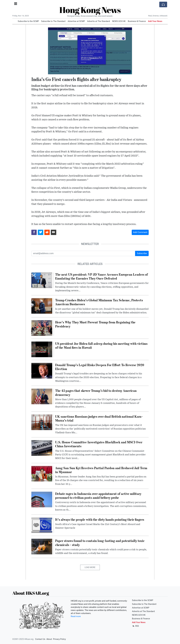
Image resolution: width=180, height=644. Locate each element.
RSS (135, 626)
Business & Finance (137, 21)
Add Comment (140, 232)
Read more (76, 616)
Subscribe (142, 253)
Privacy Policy (59, 639)
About (49, 639)
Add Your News (155, 21)
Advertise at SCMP (76, 21)
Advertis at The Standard (99, 21)
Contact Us (40, 639)
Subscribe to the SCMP (28, 21)
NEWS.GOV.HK (119, 21)
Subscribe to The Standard (53, 21)
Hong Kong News (90, 10)
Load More (90, 567)
